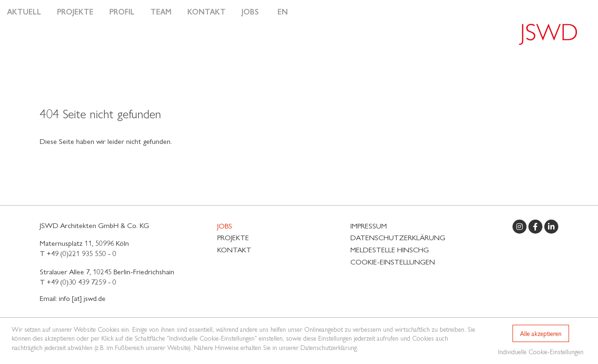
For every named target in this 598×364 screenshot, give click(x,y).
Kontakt (206, 11)
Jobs (250, 11)
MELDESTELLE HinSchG (390, 249)
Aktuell (24, 11)
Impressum (369, 225)
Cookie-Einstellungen (393, 261)
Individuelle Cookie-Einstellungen (541, 351)
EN (283, 11)
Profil (122, 11)
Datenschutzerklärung (398, 237)
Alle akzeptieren (541, 333)
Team (161, 11)
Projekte (75, 11)
